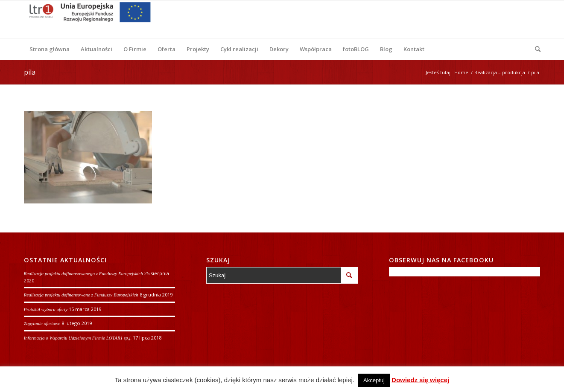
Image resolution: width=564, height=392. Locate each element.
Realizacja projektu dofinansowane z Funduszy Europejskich (81, 295)
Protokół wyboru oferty (46, 309)
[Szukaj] (535, 49)
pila (30, 72)
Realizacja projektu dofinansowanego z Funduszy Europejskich (83, 273)
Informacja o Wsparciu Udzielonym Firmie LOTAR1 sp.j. (78, 338)
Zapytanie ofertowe (42, 323)
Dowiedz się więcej (420, 380)
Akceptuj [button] (374, 380)
